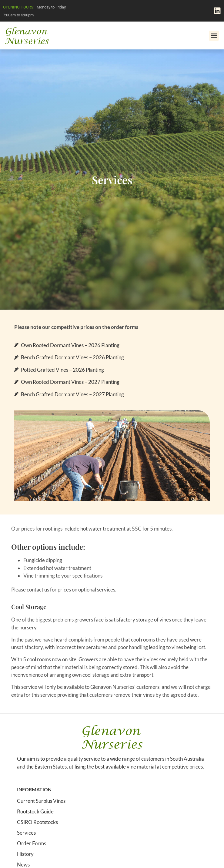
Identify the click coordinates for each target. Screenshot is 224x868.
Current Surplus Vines (41, 801)
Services (26, 833)
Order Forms (32, 843)
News (23, 865)
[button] (214, 36)
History (25, 854)
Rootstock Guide (35, 812)
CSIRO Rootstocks (37, 822)
